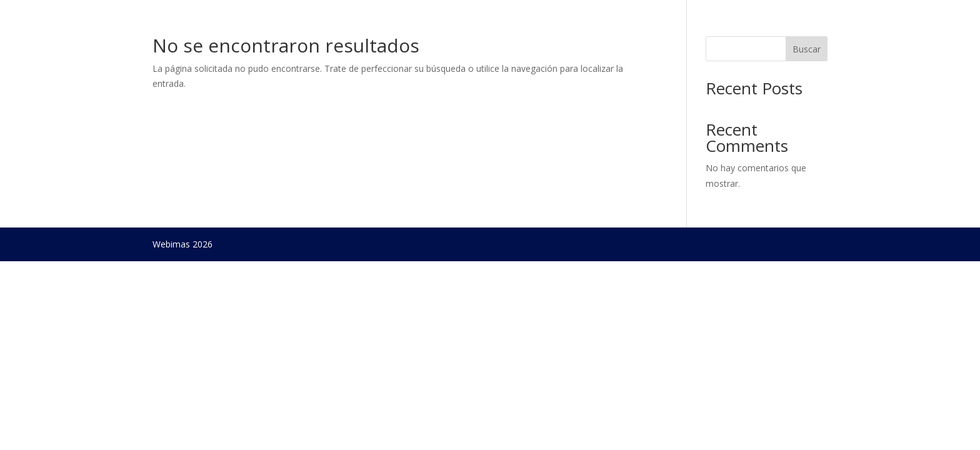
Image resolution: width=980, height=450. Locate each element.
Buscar (807, 49)
